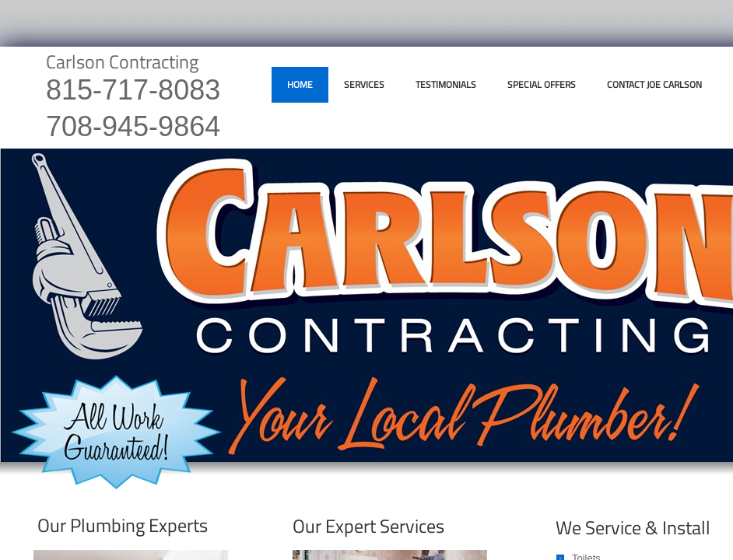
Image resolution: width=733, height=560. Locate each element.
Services (364, 84)
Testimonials (446, 84)
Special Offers (542, 84)
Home (300, 84)
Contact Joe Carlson (654, 84)
